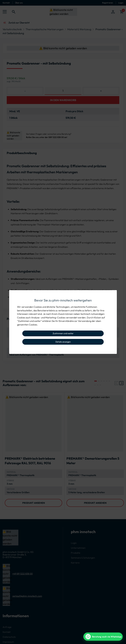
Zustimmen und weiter (63, 333)
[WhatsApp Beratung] (103, 637)
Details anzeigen (63, 342)
